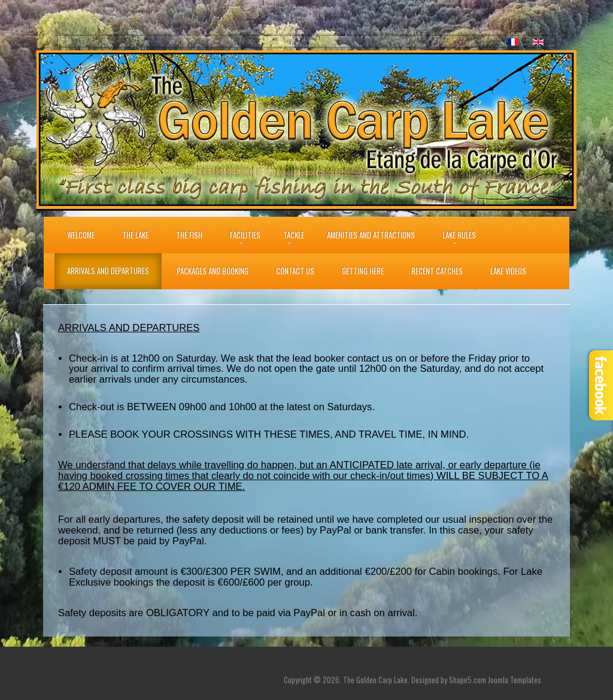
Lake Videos (508, 271)
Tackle (294, 235)
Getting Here (363, 271)
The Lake (135, 235)
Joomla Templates (515, 680)
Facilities (245, 235)
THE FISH (189, 235)
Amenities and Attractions (371, 235)
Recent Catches (437, 271)
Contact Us (295, 271)
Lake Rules (459, 235)
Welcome (81, 235)
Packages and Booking (213, 271)
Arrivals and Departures (108, 271)
